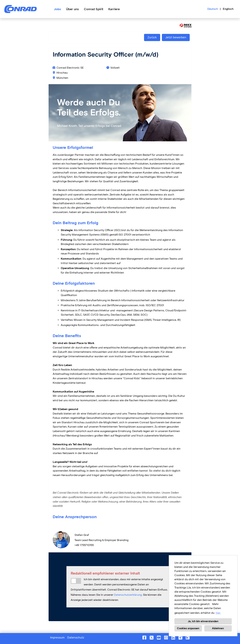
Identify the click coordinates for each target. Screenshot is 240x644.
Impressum (57, 638)
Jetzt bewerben (176, 37)
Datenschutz (76, 638)
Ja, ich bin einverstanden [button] (203, 621)
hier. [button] (218, 613)
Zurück (152, 37)
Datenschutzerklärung (128, 595)
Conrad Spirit (94, 9)
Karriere (114, 9)
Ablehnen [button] (218, 628)
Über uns (72, 9)
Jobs (57, 9)
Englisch (228, 9)
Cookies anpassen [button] (188, 628)
